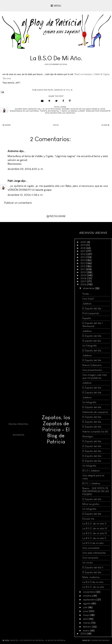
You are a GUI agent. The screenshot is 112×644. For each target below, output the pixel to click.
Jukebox (87, 304)
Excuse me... (89, 519)
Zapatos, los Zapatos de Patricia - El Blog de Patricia (56, 430)
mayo (86, 615)
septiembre (90, 600)
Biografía (19, 435)
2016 (83, 254)
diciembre (89, 288)
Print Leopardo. (91, 313)
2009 (84, 275)
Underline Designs (100, 640)
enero (87, 631)
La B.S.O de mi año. (93, 543)
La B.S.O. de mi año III (95, 533)
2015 (83, 257)
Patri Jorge (14, 181)
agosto (87, 603)
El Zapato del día (92, 360)
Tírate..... (87, 294)
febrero (87, 627)
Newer (7, 125)
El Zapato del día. (92, 308)
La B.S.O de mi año (93, 582)
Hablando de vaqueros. (95, 412)
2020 (84, 242)
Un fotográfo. (90, 402)
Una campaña (90, 558)
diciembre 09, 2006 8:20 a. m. (26, 169)
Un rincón (88, 563)
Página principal (19, 424)
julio (86, 607)
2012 (83, 266)
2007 (84, 281)
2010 (84, 272)
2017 (83, 251)
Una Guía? (88, 299)
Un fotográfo (89, 466)
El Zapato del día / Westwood (93, 325)
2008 (84, 278)
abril (86, 619)
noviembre (89, 592)
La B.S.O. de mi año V (94, 524)
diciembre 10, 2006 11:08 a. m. (25, 195)
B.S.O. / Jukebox (91, 483)
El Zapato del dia (92, 388)
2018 (83, 248)
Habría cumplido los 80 (95, 432)
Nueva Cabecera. (92, 365)
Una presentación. (93, 370)
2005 (84, 634)
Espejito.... (88, 318)
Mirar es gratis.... (92, 504)
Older (106, 125)
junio (86, 611)
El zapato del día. (92, 341)
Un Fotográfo (90, 346)
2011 (83, 269)
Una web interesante (94, 553)
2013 (83, 263)
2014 (83, 260)
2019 (83, 245)
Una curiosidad (91, 548)
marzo (87, 623)
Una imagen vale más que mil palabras (95, 376)
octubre (88, 596)
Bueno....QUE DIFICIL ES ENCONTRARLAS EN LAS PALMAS (96, 491)
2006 (84, 284)
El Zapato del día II (93, 567)
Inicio (56, 125)
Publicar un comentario (18, 203)
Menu (56, 6)
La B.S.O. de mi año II (94, 538)
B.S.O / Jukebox (91, 471)
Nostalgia (88, 436)
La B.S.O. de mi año (93, 587)
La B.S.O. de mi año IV (95, 528)
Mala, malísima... (92, 577)
